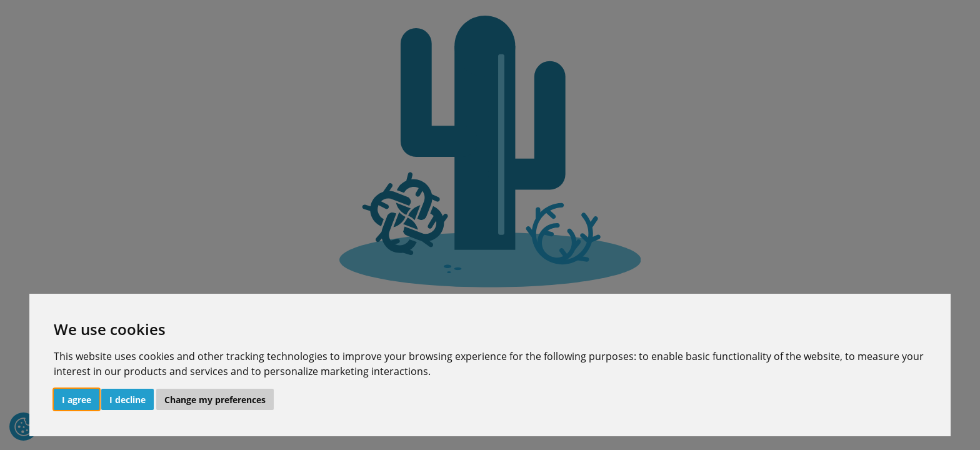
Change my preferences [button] (215, 400)
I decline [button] (127, 400)
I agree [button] (77, 400)
